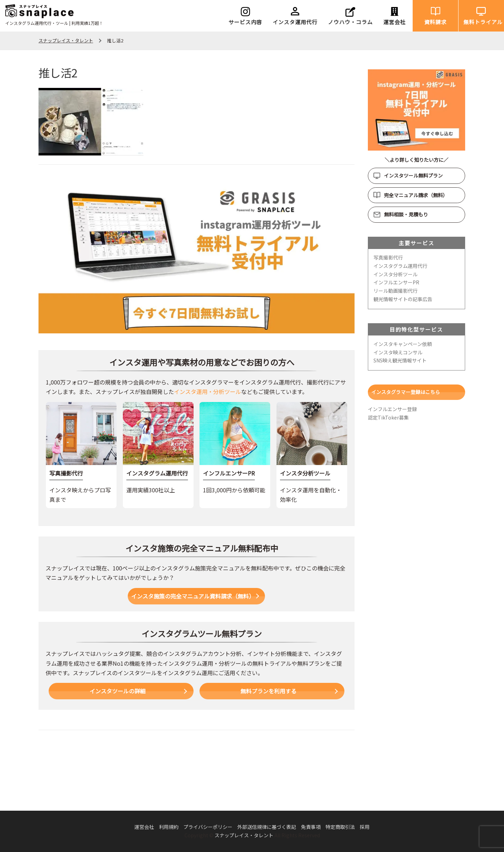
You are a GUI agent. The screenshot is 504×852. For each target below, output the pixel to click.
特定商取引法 (340, 827)
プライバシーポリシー (208, 827)
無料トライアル (483, 22)
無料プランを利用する (268, 691)
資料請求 (435, 22)
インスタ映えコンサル (398, 352)
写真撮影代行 (388, 257)
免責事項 (311, 827)
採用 (365, 827)
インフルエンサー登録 (392, 409)
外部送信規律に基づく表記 (267, 827)
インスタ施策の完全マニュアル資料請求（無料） (193, 596)
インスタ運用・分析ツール (208, 392)
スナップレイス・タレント (244, 835)
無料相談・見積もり (406, 214)
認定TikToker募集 (388, 417)
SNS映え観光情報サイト (400, 360)
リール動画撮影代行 (395, 291)
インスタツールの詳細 (118, 691)
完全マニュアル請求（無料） (416, 195)
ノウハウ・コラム (350, 22)
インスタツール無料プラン (413, 175)
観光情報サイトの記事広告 (403, 299)
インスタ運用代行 (295, 22)
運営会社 (394, 22)
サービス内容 (245, 22)
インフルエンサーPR (396, 282)
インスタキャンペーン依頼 (403, 344)
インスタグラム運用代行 (400, 266)
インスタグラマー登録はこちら (406, 392)
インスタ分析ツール (395, 274)
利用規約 (169, 827)
